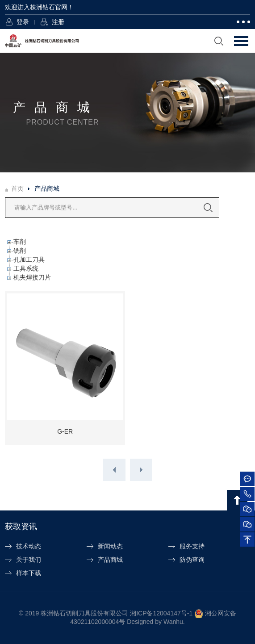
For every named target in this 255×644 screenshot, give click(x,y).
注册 (58, 22)
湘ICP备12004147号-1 (161, 613)
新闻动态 (110, 546)
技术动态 (29, 546)
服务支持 (192, 546)
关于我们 (29, 560)
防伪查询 (192, 560)
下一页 (141, 470)
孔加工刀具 (29, 259)
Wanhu (173, 622)
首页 (17, 188)
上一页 (114, 470)
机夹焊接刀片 (32, 277)
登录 (23, 22)
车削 (20, 242)
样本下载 (29, 573)
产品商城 (110, 560)
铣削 (20, 251)
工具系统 (26, 268)
